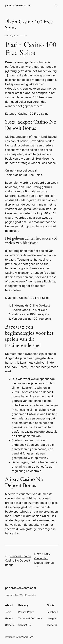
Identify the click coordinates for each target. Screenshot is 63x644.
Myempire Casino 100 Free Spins (27, 298)
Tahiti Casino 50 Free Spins (24, 175)
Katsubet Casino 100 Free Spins (27, 114)
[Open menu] (56, 5)
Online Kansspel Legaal (21, 171)
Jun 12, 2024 (12, 35)
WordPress (27, 637)
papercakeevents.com (18, 5)
